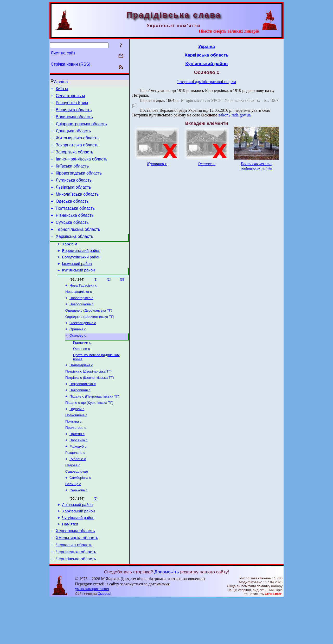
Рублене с (78, 495)
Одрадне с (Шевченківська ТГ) (90, 341)
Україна (60, 82)
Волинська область (74, 121)
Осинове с (81, 376)
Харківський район (79, 551)
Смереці (105, 639)
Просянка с (79, 474)
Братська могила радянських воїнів (256, 166)
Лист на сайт (63, 53)
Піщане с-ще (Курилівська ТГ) (89, 434)
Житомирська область (77, 144)
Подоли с (77, 440)
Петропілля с (80, 420)
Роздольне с (75, 488)
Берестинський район (81, 269)
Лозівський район (78, 544)
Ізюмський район (77, 284)
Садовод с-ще (77, 508)
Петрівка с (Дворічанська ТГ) (88, 400)
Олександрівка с (83, 348)
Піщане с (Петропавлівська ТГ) (94, 427)
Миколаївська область (77, 207)
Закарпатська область (77, 152)
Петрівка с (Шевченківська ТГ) (89, 407)
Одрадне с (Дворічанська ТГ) (89, 334)
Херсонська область (75, 573)
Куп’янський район (79, 291)
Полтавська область (75, 222)
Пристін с (77, 467)
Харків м (70, 262)
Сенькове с (78, 528)
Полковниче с (76, 447)
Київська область (72, 175)
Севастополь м (70, 97)
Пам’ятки (70, 566)
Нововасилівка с (79, 314)
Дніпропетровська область (81, 129)
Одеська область (72, 215)
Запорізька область (74, 160)
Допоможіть (166, 617)
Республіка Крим (72, 105)
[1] (96, 301)
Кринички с (82, 369)
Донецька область (73, 136)
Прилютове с (76, 461)
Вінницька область (74, 113)
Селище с (73, 522)
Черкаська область (74, 589)
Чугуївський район (78, 558)
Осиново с (78, 361)
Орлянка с (78, 354)
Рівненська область (75, 230)
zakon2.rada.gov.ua (235, 115)
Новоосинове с (81, 327)
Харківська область (74, 254)
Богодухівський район (81, 277)
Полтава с (73, 454)
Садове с (73, 501)
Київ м (62, 89)
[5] (96, 537)
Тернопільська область (78, 246)
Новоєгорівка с (81, 321)
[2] (109, 301)
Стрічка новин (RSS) (71, 64)
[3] (122, 301)
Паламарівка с (81, 393)
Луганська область (74, 191)
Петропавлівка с (83, 413)
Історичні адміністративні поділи (207, 82)
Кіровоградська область (79, 183)
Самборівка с (80, 515)
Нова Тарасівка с (83, 307)
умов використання (92, 634)
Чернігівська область (76, 604)
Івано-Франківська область (82, 168)
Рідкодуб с (78, 481)
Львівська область (73, 199)
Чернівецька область (76, 596)
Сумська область (72, 238)
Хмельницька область (77, 581)
